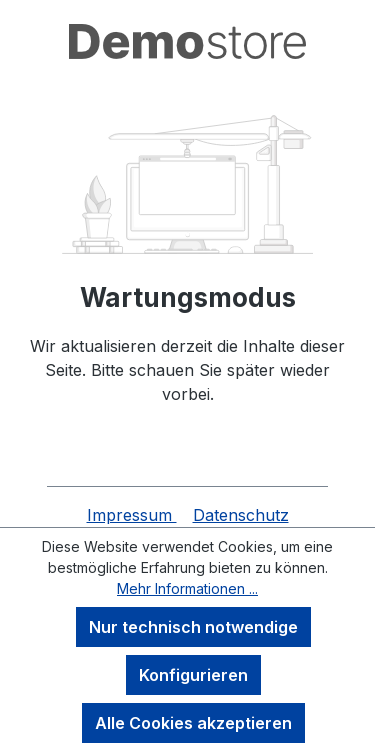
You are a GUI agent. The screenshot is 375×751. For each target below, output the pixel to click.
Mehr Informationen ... (187, 588)
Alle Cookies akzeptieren (193, 723)
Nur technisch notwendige (193, 627)
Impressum (132, 515)
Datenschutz (241, 515)
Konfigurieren (193, 675)
